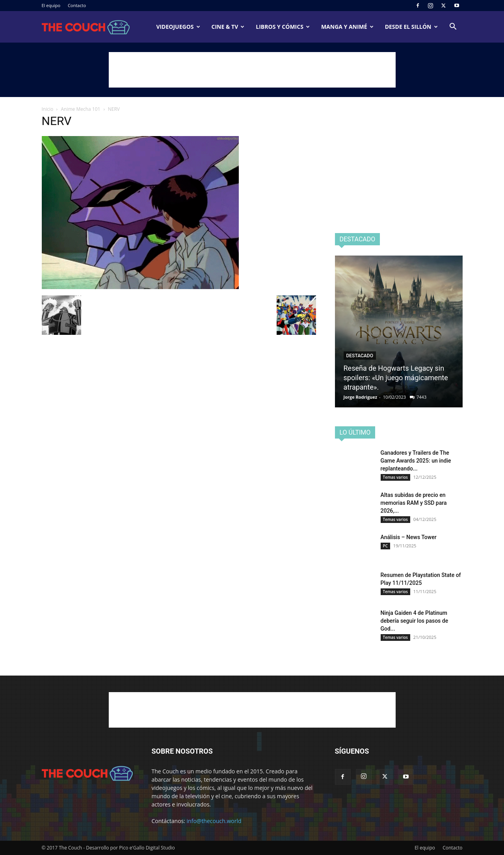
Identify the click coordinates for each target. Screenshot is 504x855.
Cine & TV (228, 27)
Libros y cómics (283, 27)
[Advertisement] (252, 70)
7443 (421, 397)
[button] (453, 27)
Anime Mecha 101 (81, 109)
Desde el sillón (411, 27)
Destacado (360, 356)
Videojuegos (178, 27)
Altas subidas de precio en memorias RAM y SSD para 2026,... (414, 503)
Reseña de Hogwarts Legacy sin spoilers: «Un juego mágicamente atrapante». (396, 378)
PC (386, 546)
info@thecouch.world (214, 821)
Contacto (77, 5)
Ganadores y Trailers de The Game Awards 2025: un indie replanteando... (416, 461)
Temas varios (395, 477)
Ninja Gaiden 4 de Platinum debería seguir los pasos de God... (415, 621)
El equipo (51, 5)
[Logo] (86, 27)
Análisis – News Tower (409, 537)
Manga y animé (347, 27)
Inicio (48, 109)
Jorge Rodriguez (361, 397)
